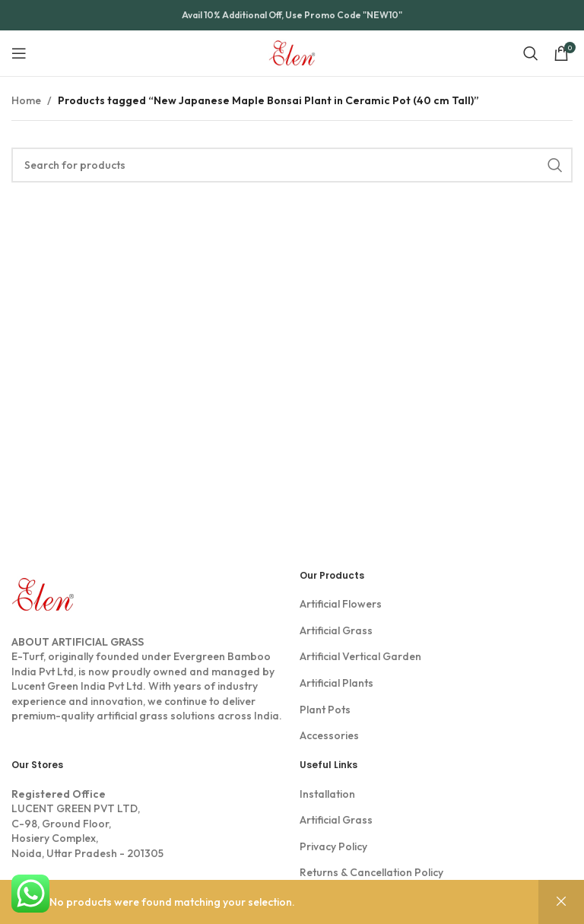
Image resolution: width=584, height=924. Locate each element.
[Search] (531, 53)
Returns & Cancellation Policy (371, 872)
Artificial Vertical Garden (360, 656)
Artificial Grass (336, 630)
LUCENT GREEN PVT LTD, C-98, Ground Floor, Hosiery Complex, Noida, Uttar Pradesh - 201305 (148, 824)
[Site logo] (292, 52)
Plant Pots (325, 710)
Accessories (329, 735)
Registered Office (59, 794)
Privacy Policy (333, 846)
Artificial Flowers (341, 604)
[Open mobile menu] (19, 53)
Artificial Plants (336, 683)
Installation (327, 794)
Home (26, 100)
